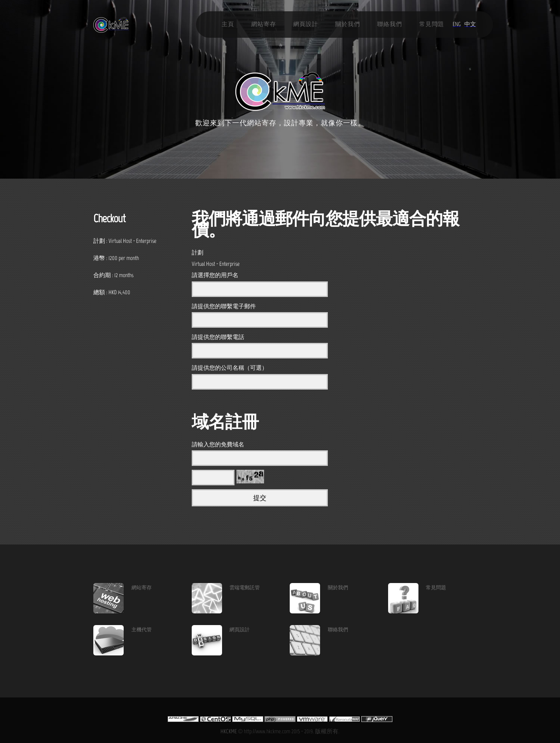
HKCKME (229, 731)
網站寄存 (264, 24)
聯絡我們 (390, 24)
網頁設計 (306, 24)
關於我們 (348, 24)
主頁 (228, 24)
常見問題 (432, 24)
